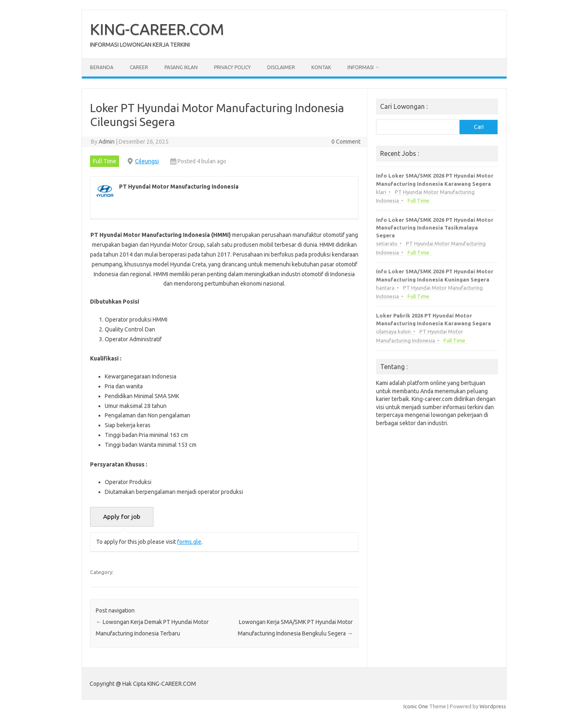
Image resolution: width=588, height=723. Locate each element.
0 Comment (346, 142)
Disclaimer (281, 67)
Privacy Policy (232, 67)
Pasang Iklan (181, 67)
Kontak (321, 67)
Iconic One (416, 706)
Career (139, 67)
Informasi (360, 67)
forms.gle (189, 542)
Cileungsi (147, 161)
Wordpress (493, 706)
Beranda (102, 67)
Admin (107, 142)
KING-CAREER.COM (157, 29)
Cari (479, 127)
